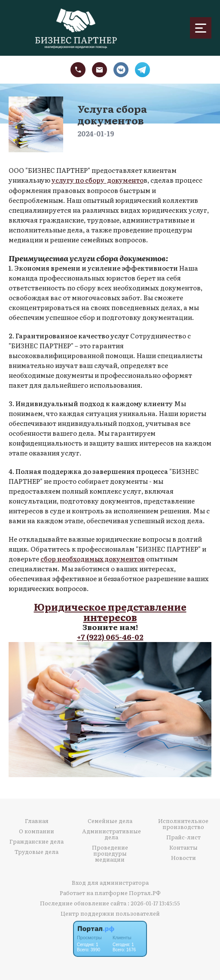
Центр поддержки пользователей (110, 912)
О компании (37, 830)
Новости (183, 856)
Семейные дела (110, 820)
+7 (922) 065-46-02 (110, 636)
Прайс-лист (183, 836)
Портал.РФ (145, 891)
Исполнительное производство (183, 823)
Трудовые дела (37, 850)
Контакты (183, 846)
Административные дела (112, 833)
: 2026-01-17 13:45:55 (154, 902)
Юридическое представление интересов (110, 611)
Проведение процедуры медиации (110, 852)
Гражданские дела (37, 840)
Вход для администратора (110, 881)
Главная (37, 820)
